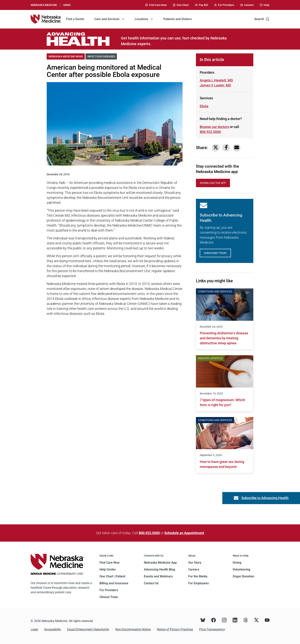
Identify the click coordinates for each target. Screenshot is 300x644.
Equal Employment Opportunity (88, 629)
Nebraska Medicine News (67, 56)
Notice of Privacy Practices (175, 629)
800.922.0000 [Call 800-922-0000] (210, 132)
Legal (34, 629)
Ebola (204, 106)
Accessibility (53, 629)
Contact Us (151, 583)
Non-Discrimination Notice (133, 629)
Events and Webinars (158, 576)
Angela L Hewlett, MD (216, 80)
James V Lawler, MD (215, 85)
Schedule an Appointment (184, 533)
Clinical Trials (109, 597)
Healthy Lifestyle (210, 358)
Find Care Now (110, 563)
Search (262, 19)
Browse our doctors (214, 127)
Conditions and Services (215, 291)
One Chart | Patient (112, 576)
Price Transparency (212, 629)
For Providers (109, 590)
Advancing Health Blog (159, 569)
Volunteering (241, 569)
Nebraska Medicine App (160, 563)
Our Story (195, 563)
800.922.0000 (149, 533)
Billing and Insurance (114, 583)
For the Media (198, 576)
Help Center (108, 569)
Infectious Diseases (102, 56)
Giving (237, 563)
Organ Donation (243, 576)
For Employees (199, 583)
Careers (194, 569)
